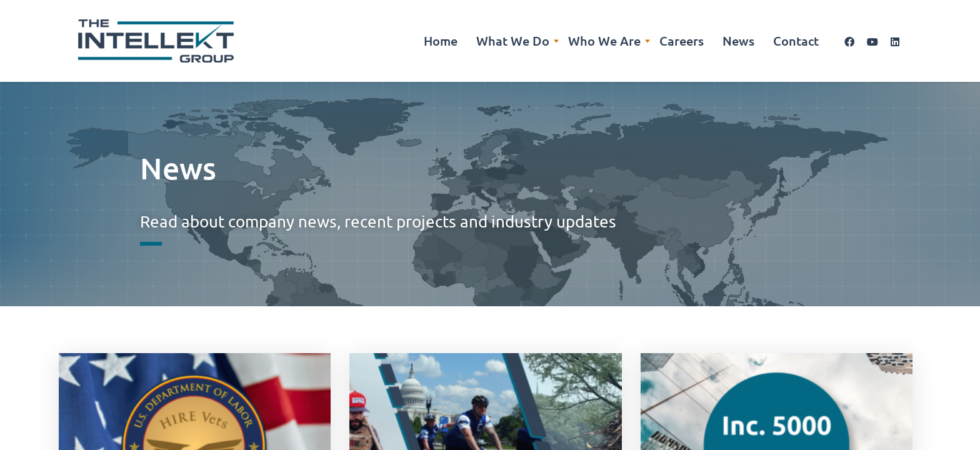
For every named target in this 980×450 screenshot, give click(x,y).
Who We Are (604, 41)
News (738, 41)
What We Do (513, 41)
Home (441, 41)
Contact (796, 41)
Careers (682, 41)
